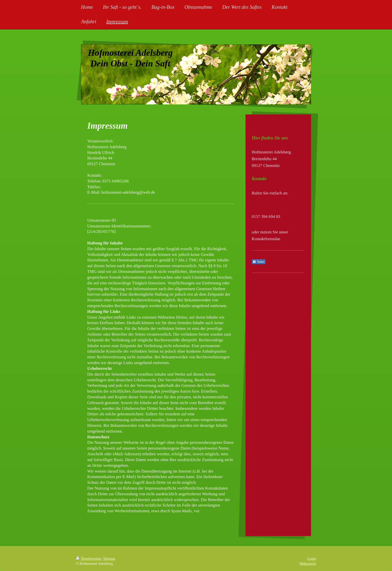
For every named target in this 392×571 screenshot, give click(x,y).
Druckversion (89, 559)
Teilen (259, 262)
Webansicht (308, 564)
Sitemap (109, 559)
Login (312, 559)
